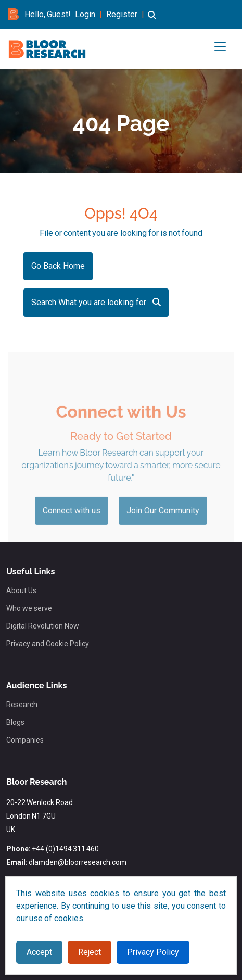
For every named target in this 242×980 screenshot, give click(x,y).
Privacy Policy (153, 952)
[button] (152, 20)
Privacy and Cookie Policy (48, 644)
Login (85, 14)
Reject (90, 952)
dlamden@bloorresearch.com (78, 862)
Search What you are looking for (96, 302)
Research (22, 705)
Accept (39, 952)
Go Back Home (58, 266)
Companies (25, 740)
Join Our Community (163, 523)
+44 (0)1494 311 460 (65, 849)
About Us (21, 590)
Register (122, 14)
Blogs (15, 722)
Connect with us (72, 523)
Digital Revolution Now (43, 626)
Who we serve (29, 608)
